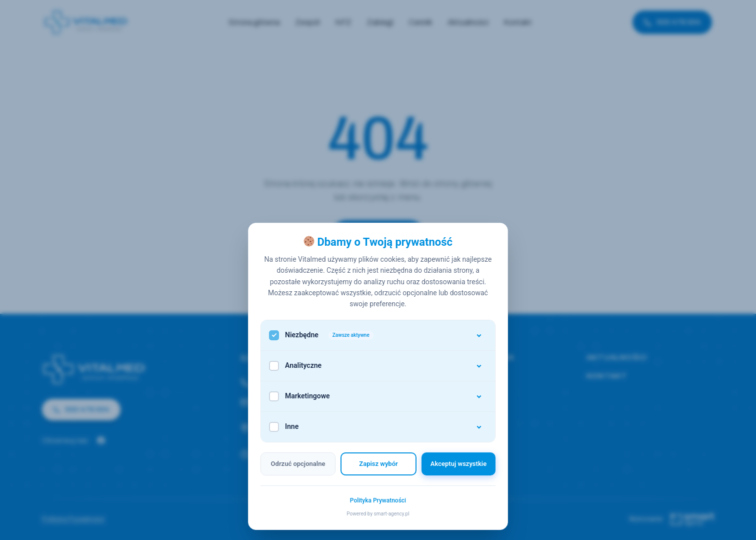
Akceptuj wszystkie (458, 464)
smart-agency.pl (392, 514)
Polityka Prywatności (378, 500)
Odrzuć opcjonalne (298, 464)
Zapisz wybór (378, 464)
